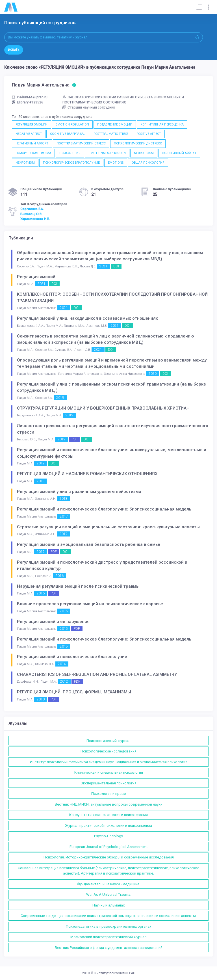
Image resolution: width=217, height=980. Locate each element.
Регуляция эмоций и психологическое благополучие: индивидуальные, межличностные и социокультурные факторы (112, 453)
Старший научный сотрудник (89, 107)
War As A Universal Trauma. (109, 894)
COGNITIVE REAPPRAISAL (68, 134)
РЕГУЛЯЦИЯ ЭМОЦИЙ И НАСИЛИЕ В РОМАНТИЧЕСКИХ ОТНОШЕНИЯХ (87, 474)
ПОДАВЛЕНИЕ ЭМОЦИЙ (115, 125)
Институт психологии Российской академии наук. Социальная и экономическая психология (109, 762)
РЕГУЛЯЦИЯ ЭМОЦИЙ (32, 125)
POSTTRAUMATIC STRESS (111, 134)
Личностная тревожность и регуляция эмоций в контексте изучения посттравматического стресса (113, 429)
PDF (75, 439)
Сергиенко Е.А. (32, 209)
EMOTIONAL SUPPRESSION (107, 153)
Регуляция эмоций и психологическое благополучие (72, 657)
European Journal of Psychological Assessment (109, 847)
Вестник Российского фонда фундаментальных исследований (109, 948)
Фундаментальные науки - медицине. (109, 884)
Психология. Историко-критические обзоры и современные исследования (109, 857)
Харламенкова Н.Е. (35, 219)
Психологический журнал (108, 741)
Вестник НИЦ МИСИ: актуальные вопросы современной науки (109, 804)
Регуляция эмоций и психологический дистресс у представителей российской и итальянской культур (102, 565)
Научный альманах (108, 905)
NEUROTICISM (144, 153)
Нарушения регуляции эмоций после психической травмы (78, 586)
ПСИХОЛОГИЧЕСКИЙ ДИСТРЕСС (138, 143)
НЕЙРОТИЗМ (25, 163)
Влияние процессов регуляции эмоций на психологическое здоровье (90, 604)
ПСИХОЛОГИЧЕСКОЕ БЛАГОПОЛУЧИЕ (71, 163)
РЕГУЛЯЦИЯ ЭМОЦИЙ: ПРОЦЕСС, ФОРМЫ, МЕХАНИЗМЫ (74, 692)
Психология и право (109, 794)
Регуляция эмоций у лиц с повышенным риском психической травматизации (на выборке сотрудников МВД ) (111, 387)
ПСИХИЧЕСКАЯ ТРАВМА (33, 153)
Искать (14, 50)
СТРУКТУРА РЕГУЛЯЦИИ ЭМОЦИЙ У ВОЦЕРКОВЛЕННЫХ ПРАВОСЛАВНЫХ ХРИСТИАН (103, 408)
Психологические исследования (108, 751)
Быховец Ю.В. (31, 214)
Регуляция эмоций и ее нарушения (53, 622)
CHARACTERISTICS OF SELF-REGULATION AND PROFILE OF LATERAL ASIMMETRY (97, 674)
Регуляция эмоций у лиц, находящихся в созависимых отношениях (87, 318)
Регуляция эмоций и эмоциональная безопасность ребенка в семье (89, 544)
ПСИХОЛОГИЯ (70, 153)
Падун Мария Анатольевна (44, 85)
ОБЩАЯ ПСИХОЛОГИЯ (148, 163)
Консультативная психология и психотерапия (108, 815)
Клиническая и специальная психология (109, 772)
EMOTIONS (116, 163)
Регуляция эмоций (36, 277)
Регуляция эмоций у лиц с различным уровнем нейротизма (79, 492)
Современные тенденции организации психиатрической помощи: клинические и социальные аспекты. (109, 916)
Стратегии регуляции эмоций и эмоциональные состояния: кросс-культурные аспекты (108, 527)
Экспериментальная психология (108, 783)
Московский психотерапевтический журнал (108, 937)
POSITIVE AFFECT (149, 134)
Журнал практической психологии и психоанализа (108, 826)
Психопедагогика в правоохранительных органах (108, 926)
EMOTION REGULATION (72, 125)
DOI (116, 266)
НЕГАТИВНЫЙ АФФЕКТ (32, 143)
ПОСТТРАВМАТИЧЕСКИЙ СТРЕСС (81, 143)
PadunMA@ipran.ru (30, 97)
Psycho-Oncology (108, 836)
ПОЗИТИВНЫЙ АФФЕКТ (179, 153)
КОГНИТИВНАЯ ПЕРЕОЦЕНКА (162, 125)
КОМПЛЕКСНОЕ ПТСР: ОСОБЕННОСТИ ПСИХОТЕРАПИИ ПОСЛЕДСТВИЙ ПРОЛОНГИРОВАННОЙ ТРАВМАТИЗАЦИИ (112, 298)
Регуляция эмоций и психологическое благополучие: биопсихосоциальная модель (104, 509)
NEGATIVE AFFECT (29, 134)
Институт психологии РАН (115, 973)
